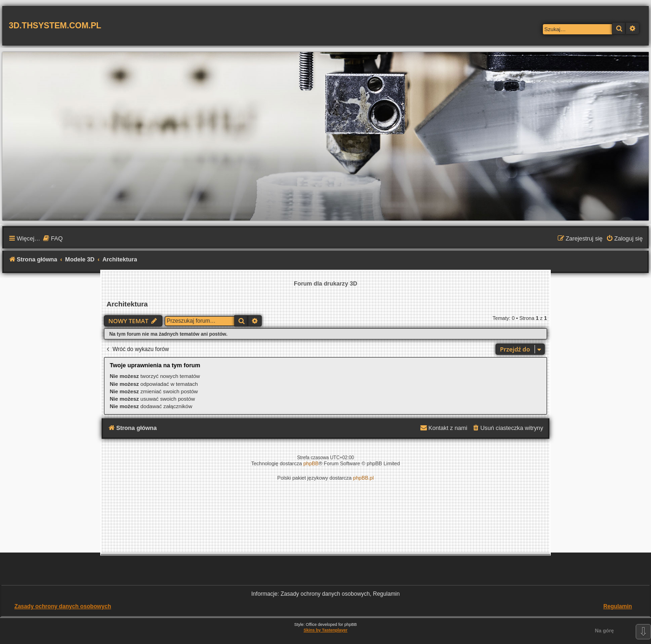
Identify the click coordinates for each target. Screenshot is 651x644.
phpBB (311, 463)
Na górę (604, 631)
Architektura (127, 304)
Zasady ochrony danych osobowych (63, 606)
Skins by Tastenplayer (325, 630)
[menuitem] (53, 239)
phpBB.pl (364, 478)
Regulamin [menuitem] (618, 606)
